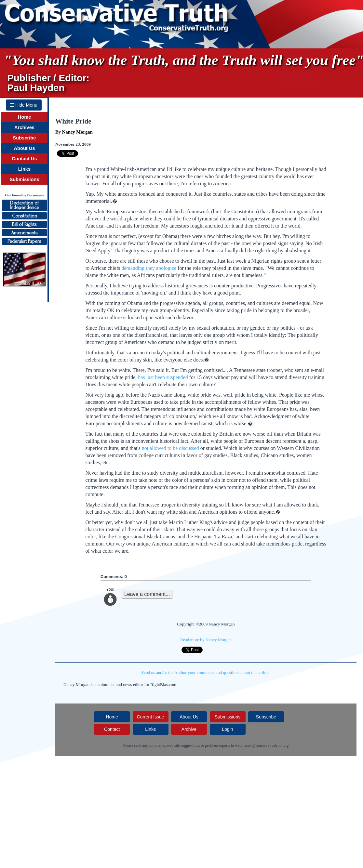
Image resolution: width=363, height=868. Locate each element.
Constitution (25, 216)
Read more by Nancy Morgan (206, 640)
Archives (24, 127)
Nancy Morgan (77, 132)
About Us (24, 148)
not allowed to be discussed (170, 448)
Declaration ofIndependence (24, 205)
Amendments (24, 233)
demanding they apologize (149, 268)
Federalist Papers (24, 241)
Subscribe (25, 138)
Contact (112, 729)
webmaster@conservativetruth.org (262, 745)
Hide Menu (24, 105)
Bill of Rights (24, 224)
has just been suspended (163, 377)
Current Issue (151, 717)
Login (227, 729)
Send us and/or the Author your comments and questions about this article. (206, 672)
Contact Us (24, 159)
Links (24, 169)
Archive (189, 729)
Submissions (24, 179)
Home (25, 117)
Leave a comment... (147, 594)
